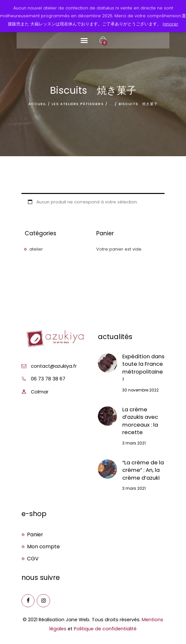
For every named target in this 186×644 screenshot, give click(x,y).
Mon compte (43, 547)
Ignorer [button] (170, 24)
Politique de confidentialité (105, 629)
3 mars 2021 (134, 443)
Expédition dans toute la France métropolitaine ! (143, 368)
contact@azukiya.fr (54, 366)
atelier (36, 249)
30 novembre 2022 (140, 390)
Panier (35, 534)
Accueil (37, 104)
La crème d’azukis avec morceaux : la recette (140, 421)
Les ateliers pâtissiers (78, 104)
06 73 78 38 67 (48, 379)
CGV (33, 559)
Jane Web (78, 620)
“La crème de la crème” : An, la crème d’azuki (143, 470)
